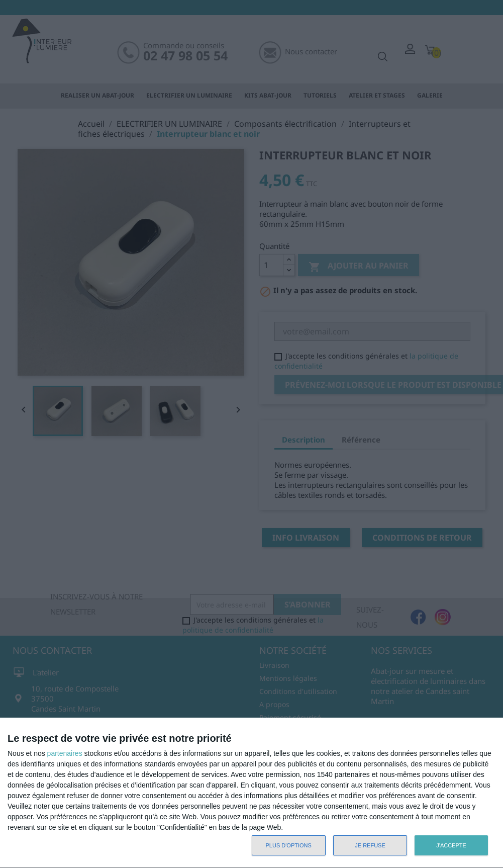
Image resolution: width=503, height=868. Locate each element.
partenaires (65, 753)
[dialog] (251, 793)
